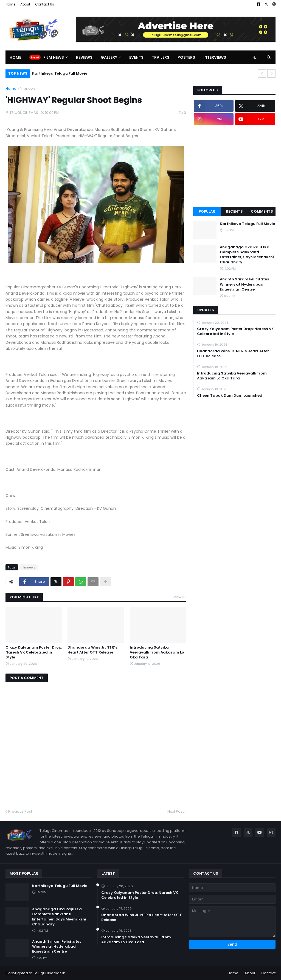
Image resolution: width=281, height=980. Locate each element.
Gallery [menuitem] (109, 57)
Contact (268, 973)
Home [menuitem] (15, 57)
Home (10, 4)
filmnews (28, 88)
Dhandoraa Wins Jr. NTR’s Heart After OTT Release (92, 650)
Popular (207, 211)
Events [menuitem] (136, 57)
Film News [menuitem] (54, 57)
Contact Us (45, 4)
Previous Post (20, 811)
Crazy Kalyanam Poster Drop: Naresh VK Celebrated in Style (34, 652)
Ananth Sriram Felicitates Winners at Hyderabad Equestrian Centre (244, 284)
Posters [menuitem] (186, 57)
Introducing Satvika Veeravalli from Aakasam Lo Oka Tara (157, 652)
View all (180, 597)
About (25, 4)
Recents (234, 211)
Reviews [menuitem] (84, 57)
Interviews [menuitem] (215, 57)
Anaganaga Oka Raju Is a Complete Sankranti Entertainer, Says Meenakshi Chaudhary (247, 255)
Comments (262, 211)
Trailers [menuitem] (161, 57)
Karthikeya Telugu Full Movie (60, 73)
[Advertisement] (234, 166)
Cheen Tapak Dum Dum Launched (230, 396)
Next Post (175, 811)
